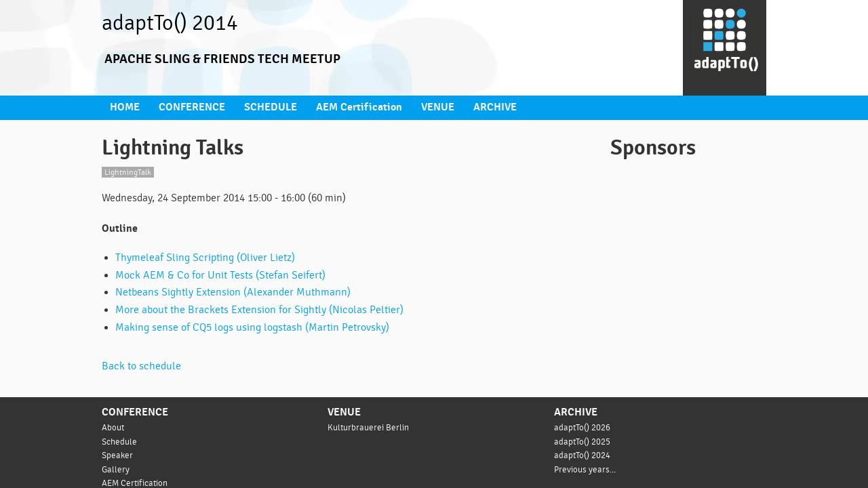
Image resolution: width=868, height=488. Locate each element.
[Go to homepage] (725, 48)
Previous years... (586, 466)
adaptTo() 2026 (583, 424)
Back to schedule (143, 363)
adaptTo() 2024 (583, 452)
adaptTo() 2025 (583, 438)
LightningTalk (128, 170)
